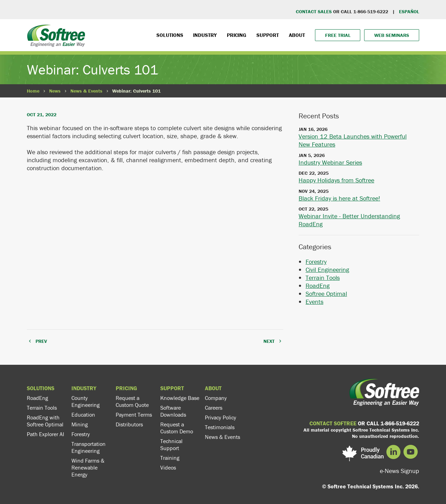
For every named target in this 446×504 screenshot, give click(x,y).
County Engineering (86, 401)
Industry (205, 35)
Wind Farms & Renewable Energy (88, 467)
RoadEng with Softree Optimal (45, 421)
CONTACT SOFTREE (333, 423)
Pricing (237, 35)
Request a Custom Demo (177, 428)
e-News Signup (399, 471)
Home (33, 91)
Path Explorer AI (45, 434)
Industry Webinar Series (330, 162)
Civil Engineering (327, 270)
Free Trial (338, 35)
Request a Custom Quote (132, 401)
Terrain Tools (323, 278)
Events (314, 302)
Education (83, 415)
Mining (80, 424)
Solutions (170, 35)
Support (268, 35)
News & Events (86, 91)
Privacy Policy (221, 417)
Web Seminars (392, 35)
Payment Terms (134, 415)
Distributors (129, 424)
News (55, 91)
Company (216, 398)
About (297, 35)
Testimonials (220, 427)
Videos (168, 467)
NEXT (269, 341)
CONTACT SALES (314, 11)
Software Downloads (173, 411)
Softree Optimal (326, 294)
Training (170, 458)
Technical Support (171, 444)
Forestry (316, 262)
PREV (41, 341)
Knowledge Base (180, 398)
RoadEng (318, 286)
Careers (214, 408)
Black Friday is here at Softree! (339, 198)
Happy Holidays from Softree (336, 180)
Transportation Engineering (89, 447)
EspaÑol (409, 11)
